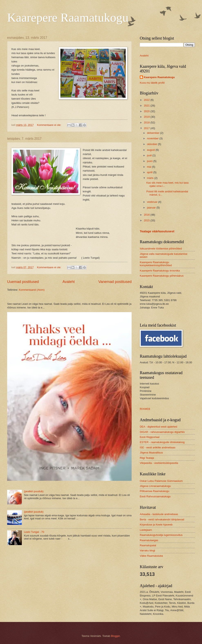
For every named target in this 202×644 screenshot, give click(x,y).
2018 (147, 122)
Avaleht (69, 282)
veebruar (152, 202)
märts (151, 178)
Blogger (115, 636)
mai (149, 167)
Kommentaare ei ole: (49, 125)
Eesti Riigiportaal (150, 437)
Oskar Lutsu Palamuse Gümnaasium (161, 481)
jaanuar (152, 208)
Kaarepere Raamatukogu (68, 18)
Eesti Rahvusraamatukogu (155, 496)
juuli (150, 155)
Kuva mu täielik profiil (152, 83)
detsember (153, 133)
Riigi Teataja (147, 458)
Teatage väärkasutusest (157, 231)
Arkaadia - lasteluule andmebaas (159, 514)
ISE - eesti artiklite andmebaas (158, 447)
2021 (147, 106)
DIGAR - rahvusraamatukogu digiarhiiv (162, 432)
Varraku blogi (147, 550)
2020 (147, 111)
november (153, 138)
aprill (150, 172)
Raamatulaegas (149, 540)
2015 (147, 220)
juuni (150, 161)
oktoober (152, 144)
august (151, 150)
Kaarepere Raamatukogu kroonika (160, 271)
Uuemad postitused (23, 282)
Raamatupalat (148, 545)
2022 (147, 100)
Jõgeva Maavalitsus (151, 453)
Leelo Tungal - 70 (34, 532)
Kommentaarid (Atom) (32, 290)
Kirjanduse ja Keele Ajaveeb (156, 525)
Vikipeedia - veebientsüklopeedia (159, 463)
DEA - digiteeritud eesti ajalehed (158, 427)
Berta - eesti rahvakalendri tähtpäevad (162, 519)
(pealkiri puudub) (34, 491)
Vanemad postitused (115, 282)
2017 (147, 128)
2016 (147, 215)
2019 (147, 117)
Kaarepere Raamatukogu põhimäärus (162, 276)
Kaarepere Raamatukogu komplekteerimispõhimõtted (156, 264)
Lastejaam (146, 530)
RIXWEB (145, 409)
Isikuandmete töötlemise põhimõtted (161, 249)
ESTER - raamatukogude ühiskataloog (162, 442)
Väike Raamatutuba (151, 556)
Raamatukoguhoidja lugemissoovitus (161, 535)
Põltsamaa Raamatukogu (155, 491)
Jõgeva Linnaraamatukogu (155, 486)
